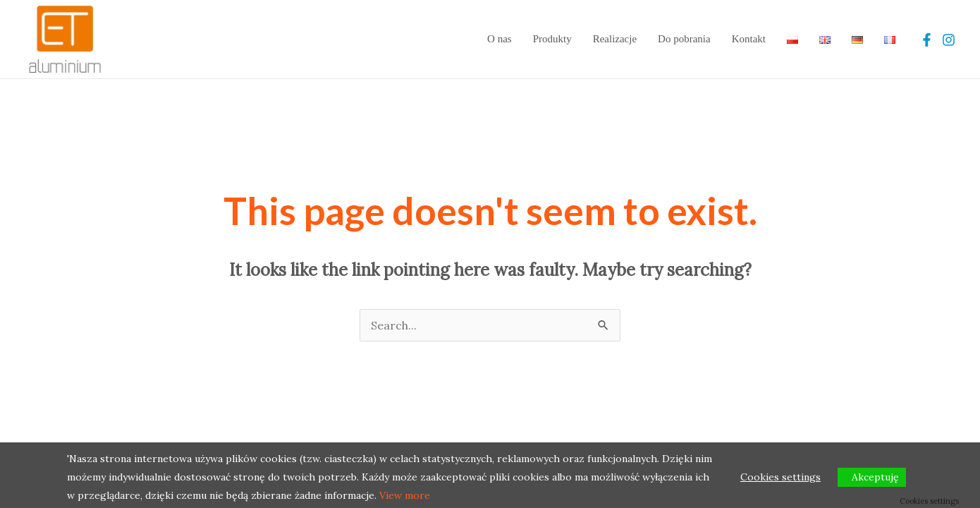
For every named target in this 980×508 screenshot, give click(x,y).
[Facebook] (927, 40)
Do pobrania (684, 39)
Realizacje (615, 39)
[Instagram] (949, 40)
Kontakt (749, 39)
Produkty (552, 39)
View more (405, 495)
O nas (500, 39)
